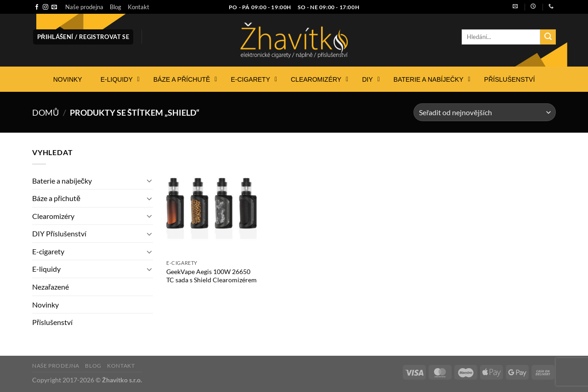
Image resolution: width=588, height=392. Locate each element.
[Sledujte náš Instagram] (45, 7)
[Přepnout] (149, 180)
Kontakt (139, 7)
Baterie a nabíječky (62, 181)
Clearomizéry (53, 216)
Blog (116, 7)
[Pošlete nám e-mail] (54, 7)
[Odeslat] (548, 37)
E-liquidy (46, 269)
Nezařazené (51, 287)
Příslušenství (52, 322)
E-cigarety (48, 251)
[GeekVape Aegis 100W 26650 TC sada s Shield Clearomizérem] (212, 201)
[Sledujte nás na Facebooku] (37, 7)
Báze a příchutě (56, 198)
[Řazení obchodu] (485, 112)
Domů (45, 112)
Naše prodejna (84, 7)
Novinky (45, 305)
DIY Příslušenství (59, 233)
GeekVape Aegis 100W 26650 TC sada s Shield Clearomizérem (212, 276)
